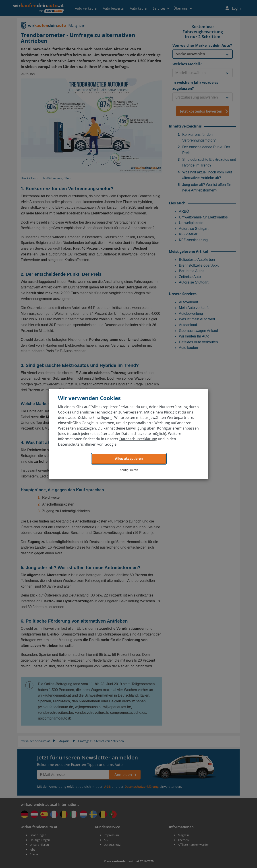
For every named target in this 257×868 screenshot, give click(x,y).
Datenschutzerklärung (138, 439)
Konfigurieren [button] (129, 470)
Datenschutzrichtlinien (77, 444)
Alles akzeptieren (129, 459)
